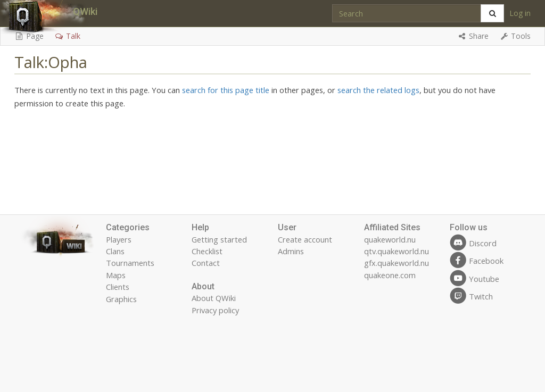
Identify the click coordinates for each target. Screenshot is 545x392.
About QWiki (214, 298)
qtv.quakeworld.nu (397, 251)
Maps (116, 275)
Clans (115, 251)
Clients (118, 287)
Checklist (207, 251)
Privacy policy (215, 310)
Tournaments (130, 263)
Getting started (219, 239)
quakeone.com (390, 275)
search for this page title (226, 90)
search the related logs (378, 90)
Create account (305, 239)
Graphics (121, 299)
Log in (520, 13)
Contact (206, 263)
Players (119, 239)
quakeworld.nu (390, 239)
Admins (291, 251)
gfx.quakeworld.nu (397, 263)
